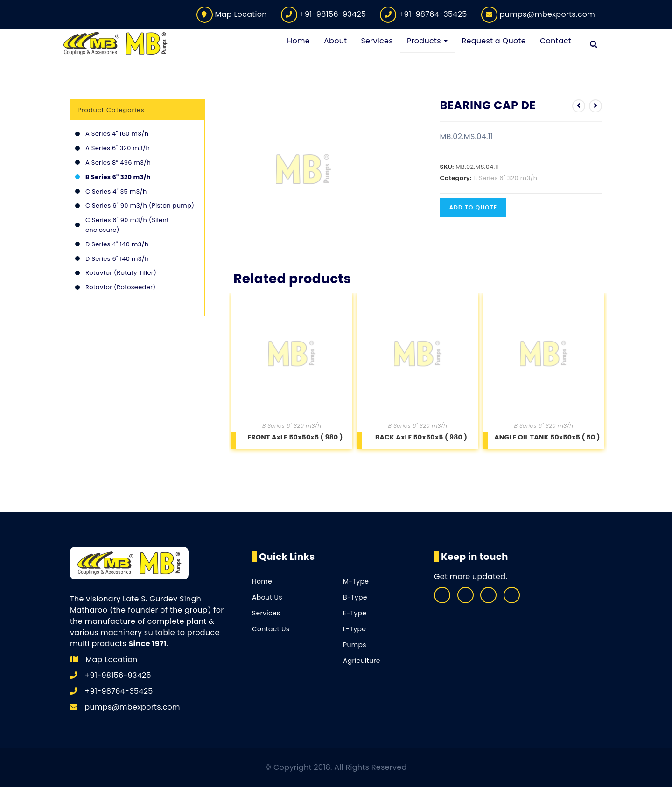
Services (266, 614)
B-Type (355, 598)
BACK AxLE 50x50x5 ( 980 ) (421, 438)
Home (262, 582)
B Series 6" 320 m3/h (505, 178)
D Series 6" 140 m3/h (117, 259)
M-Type (356, 582)
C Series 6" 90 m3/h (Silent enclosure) (127, 226)
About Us (267, 598)
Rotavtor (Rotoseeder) (120, 288)
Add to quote (473, 208)
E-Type (355, 614)
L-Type (354, 630)
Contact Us (271, 630)
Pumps (355, 646)
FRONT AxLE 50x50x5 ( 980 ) (295, 438)
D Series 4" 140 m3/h (117, 245)
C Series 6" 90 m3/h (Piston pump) (140, 206)
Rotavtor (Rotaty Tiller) (121, 274)
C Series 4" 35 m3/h (116, 192)
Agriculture (362, 662)
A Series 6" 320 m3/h (118, 149)
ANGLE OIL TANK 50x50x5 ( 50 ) (547, 438)
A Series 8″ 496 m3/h (118, 164)
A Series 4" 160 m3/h (117, 135)
